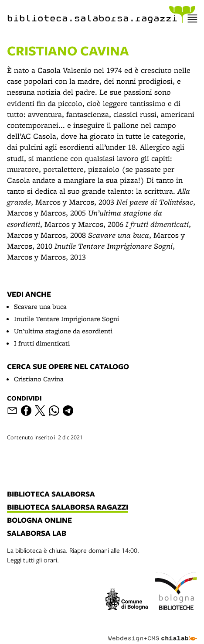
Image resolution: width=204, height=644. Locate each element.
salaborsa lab (37, 534)
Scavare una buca (40, 307)
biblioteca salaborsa (51, 494)
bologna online (39, 521)
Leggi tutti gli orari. (33, 560)
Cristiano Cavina (39, 379)
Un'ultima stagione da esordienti (63, 331)
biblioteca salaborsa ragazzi (68, 507)
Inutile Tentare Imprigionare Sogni (66, 319)
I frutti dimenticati (42, 343)
